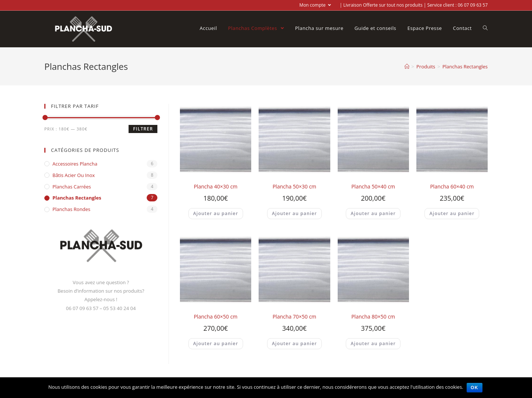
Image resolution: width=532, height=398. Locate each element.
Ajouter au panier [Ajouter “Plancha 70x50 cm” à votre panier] (294, 343)
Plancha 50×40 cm (373, 186)
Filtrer (143, 129)
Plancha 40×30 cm (215, 186)
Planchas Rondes (71, 209)
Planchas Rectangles (77, 198)
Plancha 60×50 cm (215, 317)
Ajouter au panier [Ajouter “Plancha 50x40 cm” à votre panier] (373, 213)
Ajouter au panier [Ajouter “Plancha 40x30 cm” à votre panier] (216, 213)
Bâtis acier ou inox (74, 175)
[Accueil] (407, 67)
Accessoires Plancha (75, 164)
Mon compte (315, 5)
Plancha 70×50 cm (294, 317)
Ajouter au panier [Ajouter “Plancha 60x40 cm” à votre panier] (452, 213)
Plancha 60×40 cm (452, 186)
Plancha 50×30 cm (294, 186)
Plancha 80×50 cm (373, 317)
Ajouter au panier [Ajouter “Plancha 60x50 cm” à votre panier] (216, 343)
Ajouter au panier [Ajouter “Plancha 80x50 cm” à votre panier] (373, 343)
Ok (475, 388)
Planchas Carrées (72, 187)
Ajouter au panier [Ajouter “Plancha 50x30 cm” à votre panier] (294, 213)
